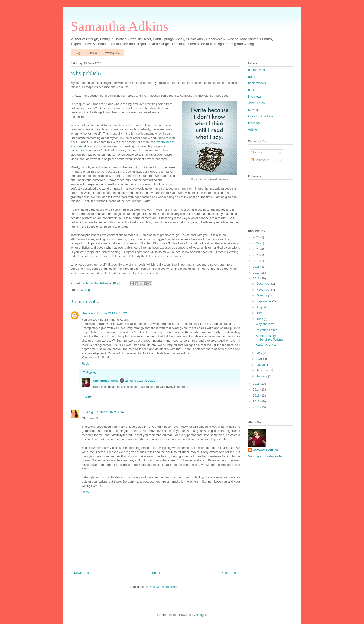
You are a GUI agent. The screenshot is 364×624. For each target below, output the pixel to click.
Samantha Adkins (120, 26)
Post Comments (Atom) (164, 587)
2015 (257, 384)
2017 (257, 273)
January (262, 376)
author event (257, 70)
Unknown (89, 313)
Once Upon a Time (261, 116)
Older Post (229, 573)
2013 (257, 396)
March (261, 365)
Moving (253, 110)
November (264, 290)
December (264, 284)
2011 (257, 407)
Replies (91, 373)
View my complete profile (265, 456)
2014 (257, 389)
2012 (257, 401)
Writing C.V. (112, 53)
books (252, 90)
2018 (257, 267)
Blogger (201, 615)
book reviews (257, 83)
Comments (260, 160)
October (262, 295)
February (263, 370)
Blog (78, 53)
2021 (257, 249)
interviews (255, 97)
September (264, 301)
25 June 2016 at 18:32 (112, 313)
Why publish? (265, 324)
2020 (257, 255)
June (260, 319)
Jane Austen (257, 103)
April (260, 359)
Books (93, 53)
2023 (257, 237)
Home (156, 573)
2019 (257, 261)
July (260, 313)
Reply (86, 363)
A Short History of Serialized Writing (269, 338)
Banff (252, 77)
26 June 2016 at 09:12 (140, 381)
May (260, 353)
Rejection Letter (266, 330)
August (262, 307)
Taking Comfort (266, 345)
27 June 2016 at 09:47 (109, 412)
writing (86, 290)
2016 (257, 278)
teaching (254, 123)
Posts (257, 152)
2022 (257, 243)
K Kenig (87, 412)
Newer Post (82, 573)
